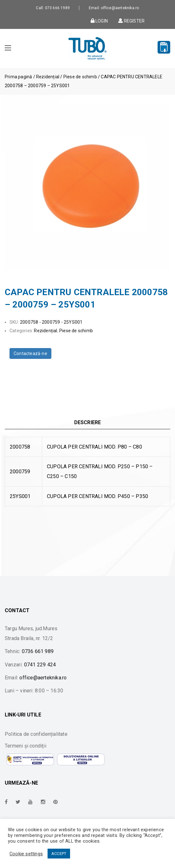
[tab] (87, 422)
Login (99, 21)
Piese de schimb (80, 77)
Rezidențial (48, 77)
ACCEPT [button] (59, 854)
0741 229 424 (40, 665)
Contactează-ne (30, 353)
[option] (87, 187)
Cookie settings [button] (26, 854)
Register (131, 21)
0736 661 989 (38, 651)
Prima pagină (18, 77)
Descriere (88, 422)
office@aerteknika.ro (43, 678)
